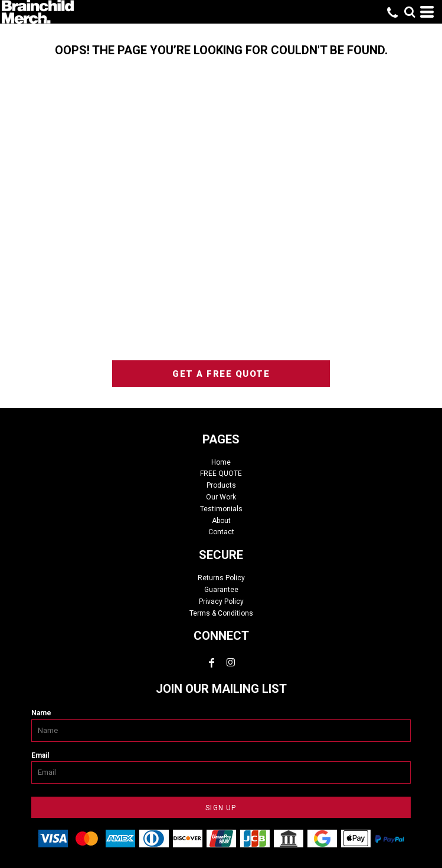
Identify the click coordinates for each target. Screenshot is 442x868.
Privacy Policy (221, 601)
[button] (410, 12)
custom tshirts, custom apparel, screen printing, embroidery (221, 222)
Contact (221, 532)
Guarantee (221, 590)
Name (41, 713)
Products (221, 485)
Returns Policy (221, 578)
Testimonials (221, 509)
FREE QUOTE (221, 474)
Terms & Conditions (221, 613)
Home (221, 462)
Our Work (221, 497)
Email (40, 755)
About (221, 521)
